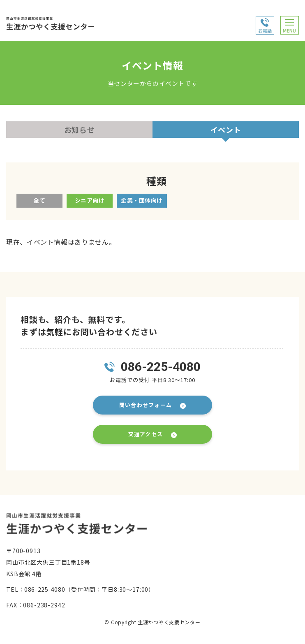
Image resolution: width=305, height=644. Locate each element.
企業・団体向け (142, 200)
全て (39, 200)
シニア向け (90, 200)
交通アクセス (146, 434)
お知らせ (80, 130)
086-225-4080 (161, 367)
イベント (226, 130)
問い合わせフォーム (146, 405)
